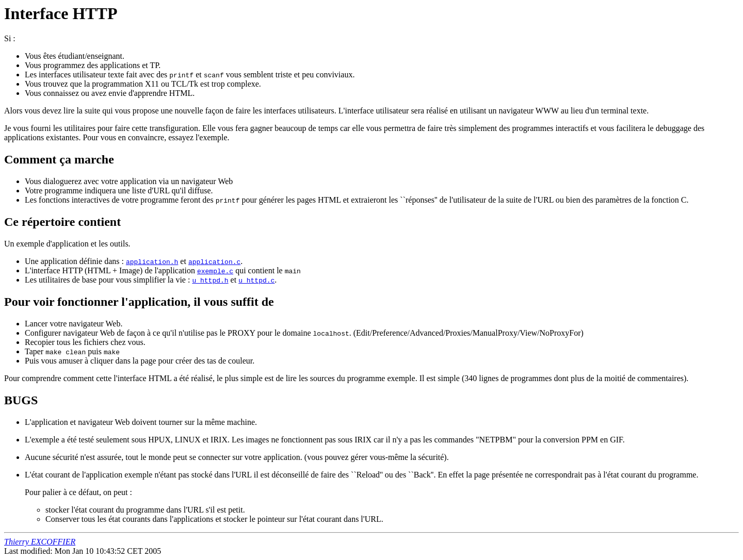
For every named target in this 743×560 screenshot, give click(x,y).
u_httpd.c (256, 280)
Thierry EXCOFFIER (40, 542)
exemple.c (215, 271)
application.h (152, 261)
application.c (214, 261)
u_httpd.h (210, 280)
